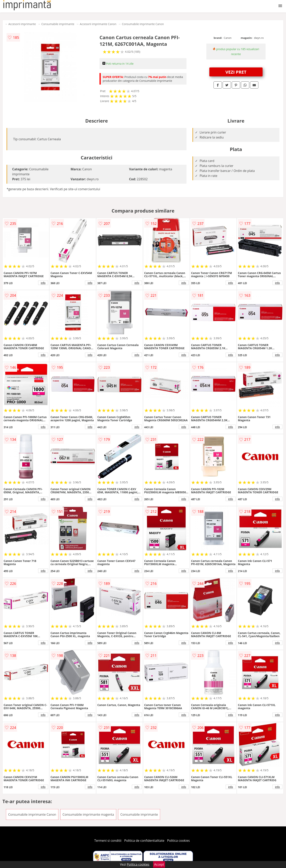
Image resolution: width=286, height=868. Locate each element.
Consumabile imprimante (58, 24)
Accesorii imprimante (22, 24)
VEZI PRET (236, 72)
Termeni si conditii (108, 841)
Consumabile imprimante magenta (88, 814)
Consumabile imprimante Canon (143, 24)
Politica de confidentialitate (144, 841)
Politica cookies (179, 841)
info (43, 283)
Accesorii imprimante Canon (98, 24)
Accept (159, 864)
